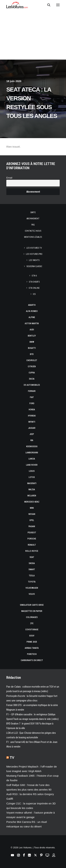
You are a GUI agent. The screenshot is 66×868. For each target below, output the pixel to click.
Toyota (32, 582)
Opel (32, 520)
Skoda (32, 563)
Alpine (32, 317)
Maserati (32, 483)
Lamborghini (32, 453)
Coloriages (32, 617)
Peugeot (32, 533)
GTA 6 (34, 276)
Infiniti (32, 422)
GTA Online (34, 288)
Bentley (32, 336)
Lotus (32, 477)
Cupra (32, 373)
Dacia (32, 379)
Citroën (32, 367)
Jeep (32, 434)
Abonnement (33, 219)
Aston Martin (32, 323)
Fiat (32, 397)
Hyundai (32, 416)
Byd (32, 354)
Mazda (32, 490)
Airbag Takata (32, 648)
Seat (32, 557)
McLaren (32, 496)
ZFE (32, 623)
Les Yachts (34, 260)
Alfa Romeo (32, 311)
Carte (33, 212)
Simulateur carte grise (32, 605)
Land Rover (32, 465)
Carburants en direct (32, 660)
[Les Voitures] (17, 5)
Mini (32, 508)
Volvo (32, 594)
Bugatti (32, 348)
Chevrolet (32, 360)
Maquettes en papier (32, 611)
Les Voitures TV (34, 248)
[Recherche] (47, 5)
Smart (32, 569)
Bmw (32, 342)
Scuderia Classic (34, 266)
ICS (34, 294)
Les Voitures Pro (34, 254)
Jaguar (32, 428)
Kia (32, 440)
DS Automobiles (32, 385)
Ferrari (32, 391)
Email (9, 178)
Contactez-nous (33, 231)
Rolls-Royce (32, 551)
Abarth (32, 305)
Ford (32, 403)
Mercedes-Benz (32, 502)
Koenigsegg (32, 446)
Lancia (32, 459)
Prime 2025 (32, 642)
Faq (33, 225)
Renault (32, 545)
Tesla (32, 576)
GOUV (32, 636)
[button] (58, 5)
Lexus (32, 471)
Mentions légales (33, 237)
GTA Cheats (34, 282)
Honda (32, 410)
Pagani (32, 526)
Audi (32, 330)
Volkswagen (32, 588)
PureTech (32, 654)
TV (12, 757)
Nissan (32, 514)
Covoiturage (32, 630)
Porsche (32, 539)
